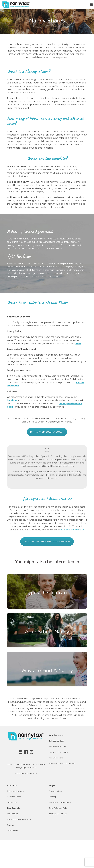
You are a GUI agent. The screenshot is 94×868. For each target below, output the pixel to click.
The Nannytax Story (16, 791)
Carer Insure (13, 831)
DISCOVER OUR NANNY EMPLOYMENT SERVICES (47, 542)
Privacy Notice (55, 791)
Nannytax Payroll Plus (58, 752)
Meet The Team (14, 797)
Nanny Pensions (56, 758)
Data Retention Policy (59, 808)
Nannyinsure (13, 814)
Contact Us (12, 802)
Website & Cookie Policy (60, 802)
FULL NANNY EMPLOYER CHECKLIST (47, 432)
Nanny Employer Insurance (19, 819)
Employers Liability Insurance (62, 764)
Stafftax (10, 825)
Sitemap (53, 797)
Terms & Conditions (58, 814)
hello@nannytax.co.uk (72, 530)
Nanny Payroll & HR (57, 747)
